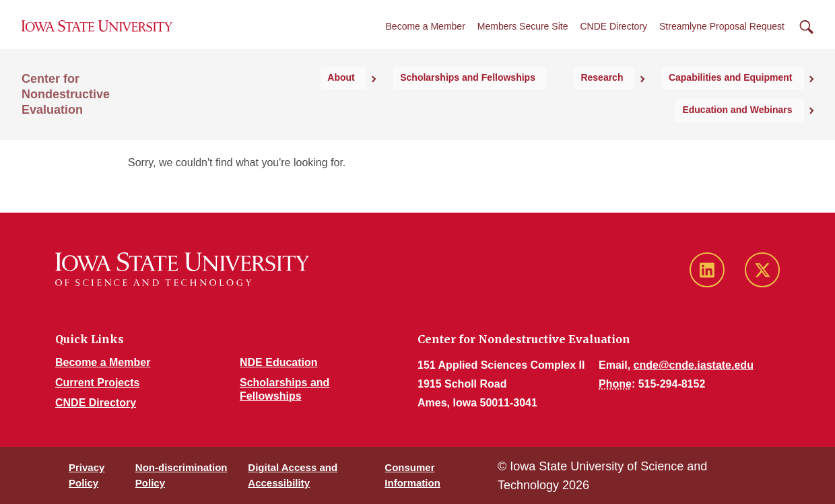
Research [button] (495, 104)
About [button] (271, 104)
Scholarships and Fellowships (380, 104)
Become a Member (426, 40)
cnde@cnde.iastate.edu (694, 365)
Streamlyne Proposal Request (722, 40)
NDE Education (279, 362)
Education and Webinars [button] (749, 104)
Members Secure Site (523, 40)
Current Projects (97, 383)
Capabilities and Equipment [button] (605, 104)
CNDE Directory (613, 40)
